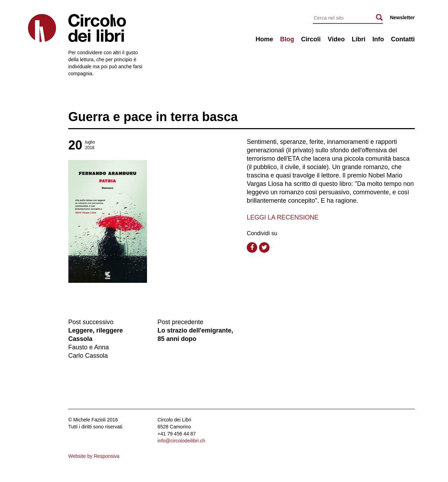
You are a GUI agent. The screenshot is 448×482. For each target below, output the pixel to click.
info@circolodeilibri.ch (181, 441)
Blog (287, 39)
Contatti (403, 39)
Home (264, 39)
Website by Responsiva (94, 456)
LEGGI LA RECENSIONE (283, 217)
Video (336, 39)
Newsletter (402, 18)
